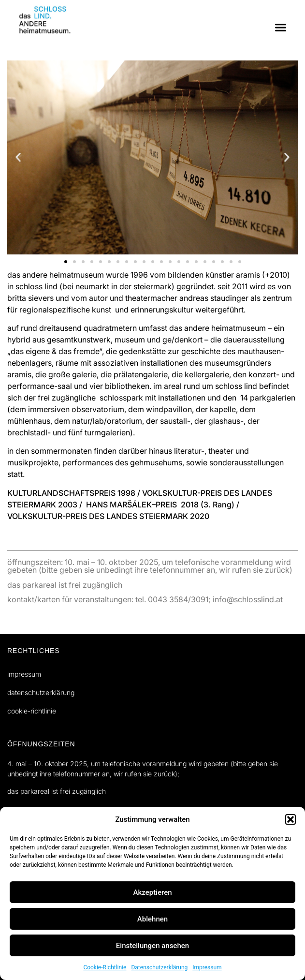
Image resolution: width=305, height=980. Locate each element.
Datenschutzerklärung (159, 967)
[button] (290, 819)
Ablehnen (152, 919)
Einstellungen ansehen (152, 946)
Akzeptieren (152, 892)
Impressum (207, 967)
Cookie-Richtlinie (105, 967)
